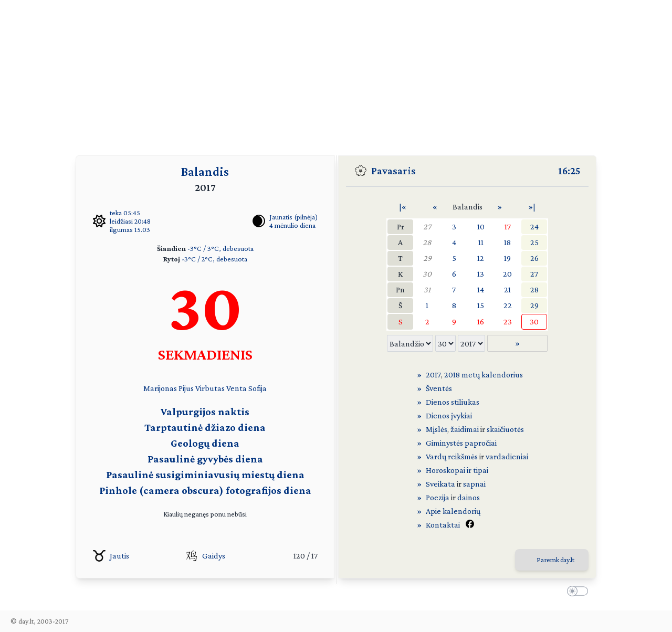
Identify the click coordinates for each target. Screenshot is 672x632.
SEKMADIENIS (205, 354)
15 (481, 305)
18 (507, 242)
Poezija (438, 497)
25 (534, 242)
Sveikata (440, 484)
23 (508, 322)
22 (508, 305)
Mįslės (437, 429)
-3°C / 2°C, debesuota (214, 259)
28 (427, 242)
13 (481, 274)
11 (481, 242)
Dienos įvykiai (449, 415)
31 (427, 289)
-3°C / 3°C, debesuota (220, 248)
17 (508, 227)
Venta (237, 388)
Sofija (258, 388)
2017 (433, 375)
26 (534, 258)
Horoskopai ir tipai (457, 470)
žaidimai (465, 429)
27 (427, 227)
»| (532, 207)
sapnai (474, 484)
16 (481, 322)
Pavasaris (393, 171)
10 (481, 227)
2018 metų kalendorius (484, 375)
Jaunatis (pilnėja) (293, 217)
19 (507, 258)
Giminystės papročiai (461, 443)
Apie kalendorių (453, 511)
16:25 (569, 171)
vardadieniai (507, 456)
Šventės (439, 388)
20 (507, 274)
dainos (469, 497)
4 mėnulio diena (292, 225)
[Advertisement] (336, 73)
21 (507, 289)
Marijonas (160, 388)
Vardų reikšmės (452, 456)
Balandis (205, 171)
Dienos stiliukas (453, 402)
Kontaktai (443, 525)
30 (427, 274)
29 (427, 258)
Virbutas (210, 388)
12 (481, 258)
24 (534, 227)
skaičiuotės (505, 429)
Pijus (186, 388)
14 (481, 289)
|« (403, 207)
